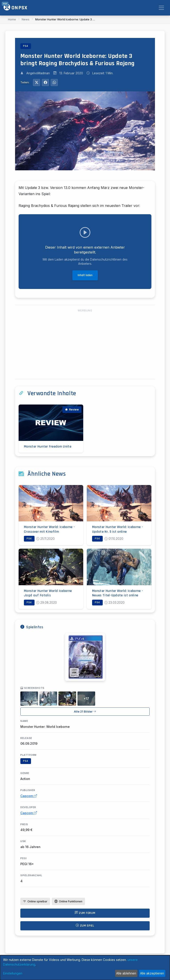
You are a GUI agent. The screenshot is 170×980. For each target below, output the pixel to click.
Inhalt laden (85, 275)
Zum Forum (85, 913)
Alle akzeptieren (152, 973)
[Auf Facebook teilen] (45, 82)
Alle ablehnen (126, 973)
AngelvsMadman (38, 73)
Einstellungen (13, 973)
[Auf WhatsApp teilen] (54, 82)
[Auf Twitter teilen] (37, 82)
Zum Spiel (85, 926)
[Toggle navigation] (161, 8)
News (26, 19)
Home (12, 19)
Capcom (29, 796)
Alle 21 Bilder (85, 712)
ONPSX (15, 7)
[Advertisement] (85, 344)
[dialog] (85, 968)
